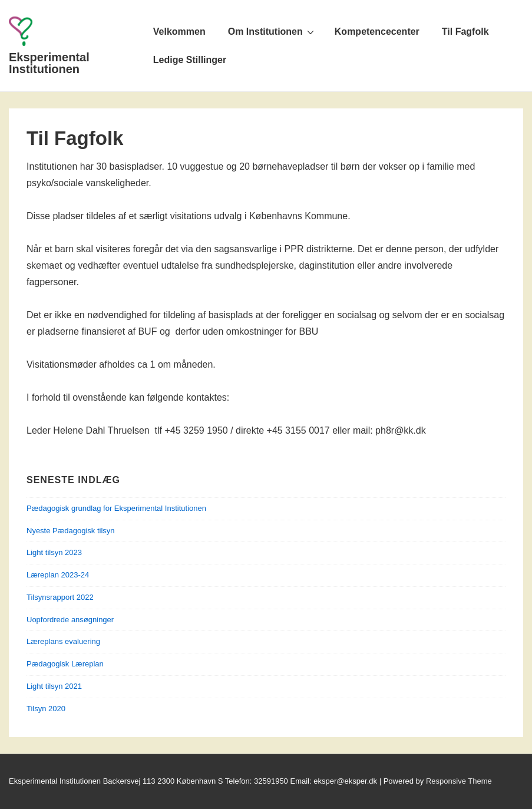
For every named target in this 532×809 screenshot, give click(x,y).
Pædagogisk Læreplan (65, 664)
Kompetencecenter (377, 32)
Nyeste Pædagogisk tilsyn (71, 531)
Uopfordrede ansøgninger (70, 620)
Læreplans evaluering (63, 641)
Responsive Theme (459, 781)
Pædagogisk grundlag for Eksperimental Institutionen (116, 508)
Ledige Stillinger (190, 60)
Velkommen (179, 32)
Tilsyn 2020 (46, 709)
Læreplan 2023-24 (58, 575)
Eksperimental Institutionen (49, 63)
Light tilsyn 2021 (54, 686)
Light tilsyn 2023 (54, 552)
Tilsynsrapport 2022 (60, 597)
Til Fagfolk (465, 32)
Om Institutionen (272, 31)
